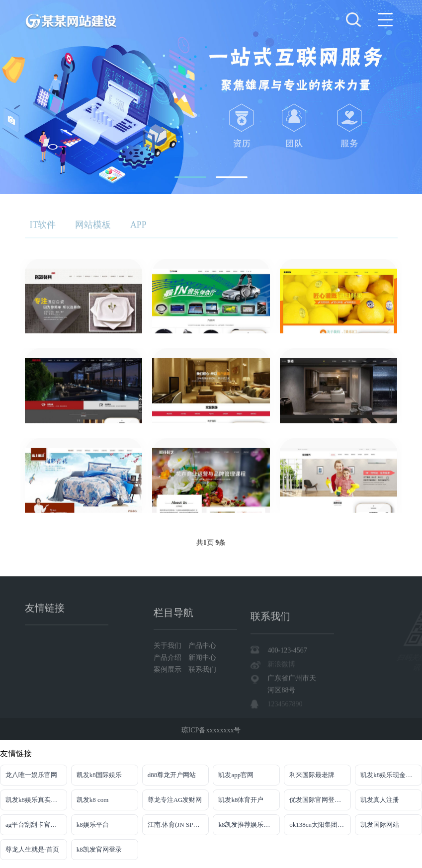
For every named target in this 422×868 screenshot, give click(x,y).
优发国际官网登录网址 (320, 800)
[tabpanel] (211, 97)
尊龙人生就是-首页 (32, 849)
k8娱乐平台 (93, 825)
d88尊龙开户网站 (172, 775)
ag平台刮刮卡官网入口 (36, 825)
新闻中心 (202, 694)
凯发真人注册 (380, 800)
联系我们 (202, 706)
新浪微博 (281, 719)
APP (140, 228)
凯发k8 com (93, 800)
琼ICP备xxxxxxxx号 (211, 737)
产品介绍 (169, 694)
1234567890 (285, 758)
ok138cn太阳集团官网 (320, 825)
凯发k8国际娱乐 (99, 775)
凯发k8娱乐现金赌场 (389, 775)
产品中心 (202, 682)
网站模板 (94, 228)
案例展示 (169, 706)
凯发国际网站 (380, 825)
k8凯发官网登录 (99, 849)
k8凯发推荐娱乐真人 (247, 825)
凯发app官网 (236, 775)
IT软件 (43, 228)
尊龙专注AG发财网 (175, 800)
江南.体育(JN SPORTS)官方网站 (178, 825)
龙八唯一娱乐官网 (31, 775)
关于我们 (169, 682)
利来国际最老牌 (312, 775)
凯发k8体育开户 (241, 800)
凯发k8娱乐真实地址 (35, 800)
